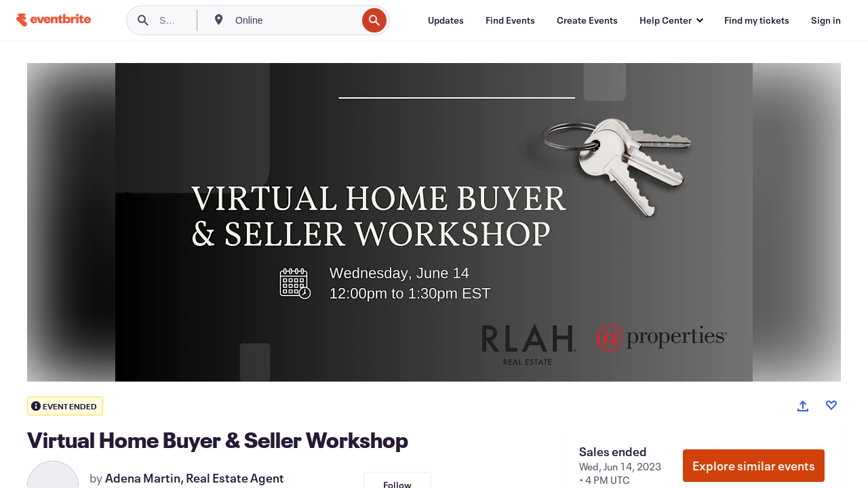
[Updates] (446, 20)
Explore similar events (754, 466)
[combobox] (295, 20)
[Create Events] (587, 20)
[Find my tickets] (757, 20)
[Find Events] (510, 20)
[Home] (54, 20)
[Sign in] (826, 20)
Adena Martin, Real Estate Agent (195, 478)
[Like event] (831, 405)
